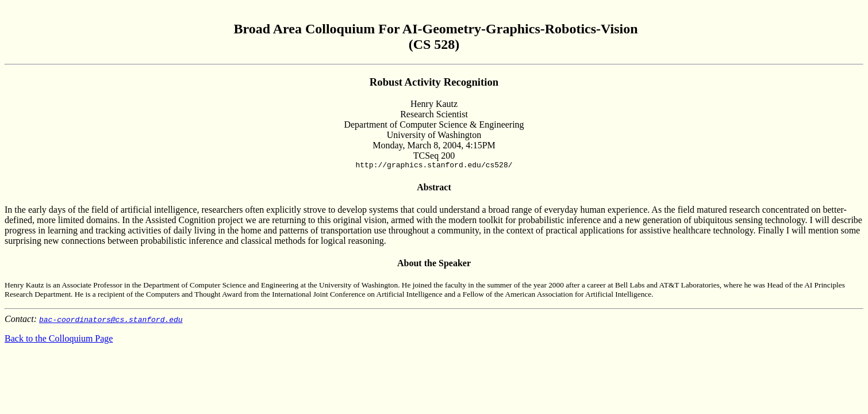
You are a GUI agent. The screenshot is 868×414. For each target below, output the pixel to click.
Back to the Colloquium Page (59, 340)
